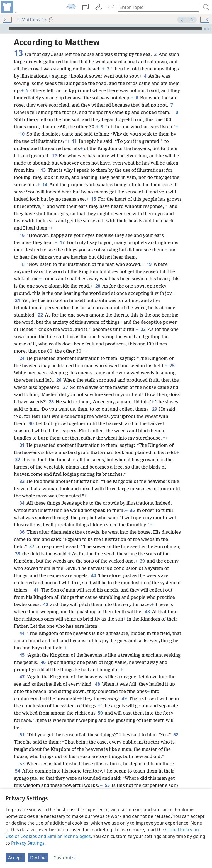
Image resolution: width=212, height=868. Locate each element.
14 (45, 185)
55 (107, 785)
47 (22, 677)
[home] (8, 7)
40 (93, 575)
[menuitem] (8, 7)
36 (22, 532)
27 (65, 387)
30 (31, 423)
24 (22, 358)
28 (51, 402)
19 (149, 264)
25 (172, 366)
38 (17, 554)
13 (43, 170)
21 (17, 300)
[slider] (105, 29)
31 (22, 445)
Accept (15, 858)
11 (74, 141)
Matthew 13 (31, 19)
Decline (38, 858)
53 (22, 764)
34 (22, 503)
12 (54, 156)
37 (32, 546)
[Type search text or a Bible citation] (156, 7)
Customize (65, 858)
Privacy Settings (28, 843)
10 (22, 134)
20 (98, 286)
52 (176, 735)
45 (22, 655)
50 (100, 713)
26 (59, 380)
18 (22, 264)
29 (154, 409)
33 (22, 481)
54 (17, 771)
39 (142, 561)
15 (93, 199)
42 (46, 604)
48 (97, 684)
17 (62, 242)
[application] (106, 29)
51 (22, 735)
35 (132, 510)
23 (143, 329)
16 (22, 235)
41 (36, 590)
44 (22, 633)
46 (43, 662)
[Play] (4, 29)
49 (124, 698)
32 (17, 460)
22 (40, 315)
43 (147, 612)
